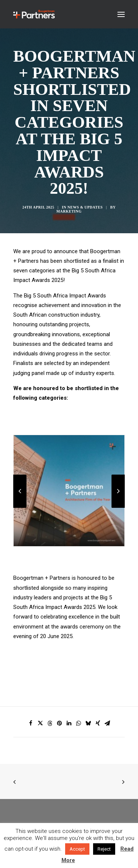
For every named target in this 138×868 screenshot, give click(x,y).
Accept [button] (77, 849)
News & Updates (85, 207)
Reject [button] (104, 849)
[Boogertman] (34, 14)
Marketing (69, 211)
